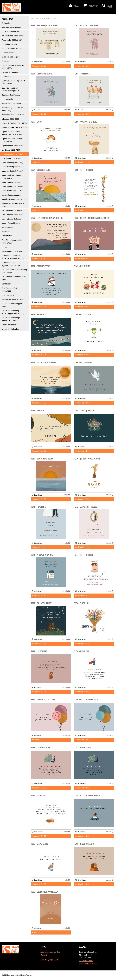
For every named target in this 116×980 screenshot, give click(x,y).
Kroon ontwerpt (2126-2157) (13, 115)
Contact (44, 955)
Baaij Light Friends (9, 44)
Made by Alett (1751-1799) (12, 163)
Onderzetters (7, 236)
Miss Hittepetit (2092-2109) (13, 215)
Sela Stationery (8, 295)
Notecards (6, 232)
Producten (34, 19)
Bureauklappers (8, 53)
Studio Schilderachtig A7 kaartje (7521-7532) (12, 319)
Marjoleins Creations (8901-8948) (13, 205)
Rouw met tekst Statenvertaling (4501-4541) (14, 271)
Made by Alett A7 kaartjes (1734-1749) (12, 177)
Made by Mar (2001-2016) (12, 191)
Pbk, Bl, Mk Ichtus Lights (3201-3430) (12, 241)
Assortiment (8, 19)
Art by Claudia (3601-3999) (13, 36)
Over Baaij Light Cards (49, 960)
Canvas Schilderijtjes (10, 72)
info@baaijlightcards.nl (88, 963)
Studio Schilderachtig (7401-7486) (13, 305)
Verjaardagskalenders (11, 329)
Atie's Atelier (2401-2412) (12, 40)
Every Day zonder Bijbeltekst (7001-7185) (13, 82)
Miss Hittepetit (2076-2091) (13, 210)
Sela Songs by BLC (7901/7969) (10, 290)
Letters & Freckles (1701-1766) (14, 123)
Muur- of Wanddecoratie (11, 223)
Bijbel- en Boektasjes (10, 57)
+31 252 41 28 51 (86, 961)
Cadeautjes (6, 61)
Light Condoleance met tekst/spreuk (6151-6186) (12, 133)
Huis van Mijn (7, 99)
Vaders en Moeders (10, 325)
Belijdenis (6, 23)
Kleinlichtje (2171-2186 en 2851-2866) (12, 109)
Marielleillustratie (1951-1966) (14, 199)
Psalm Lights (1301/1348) (12, 251)
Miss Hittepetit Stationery (12, 219)
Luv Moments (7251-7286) (12, 154)
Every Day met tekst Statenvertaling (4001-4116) (13, 89)
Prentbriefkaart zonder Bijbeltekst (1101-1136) (11, 264)
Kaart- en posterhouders (12, 27)
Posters (5, 247)
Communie (6, 77)
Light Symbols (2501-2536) (13, 146)
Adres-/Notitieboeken (10, 32)
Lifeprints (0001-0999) (11, 119)
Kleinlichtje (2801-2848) (11, 103)
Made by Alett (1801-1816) (12, 167)
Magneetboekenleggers (11, 195)
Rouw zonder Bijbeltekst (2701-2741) (14, 278)
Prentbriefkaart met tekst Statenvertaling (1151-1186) (13, 257)
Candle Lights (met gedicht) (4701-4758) (13, 67)
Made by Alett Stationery (12, 182)
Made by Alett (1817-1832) (12, 171)
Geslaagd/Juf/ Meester (11, 95)
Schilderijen (6, 284)
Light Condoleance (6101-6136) (14, 127)
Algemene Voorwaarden (50, 952)
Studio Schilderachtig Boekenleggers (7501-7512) (13, 312)
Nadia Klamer (7, 227)
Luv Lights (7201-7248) (11, 150)
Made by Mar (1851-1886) (12, 187)
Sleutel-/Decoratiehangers (12, 299)
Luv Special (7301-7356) (12, 158)
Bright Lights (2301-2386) (12, 48)
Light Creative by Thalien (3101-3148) (12, 140)
